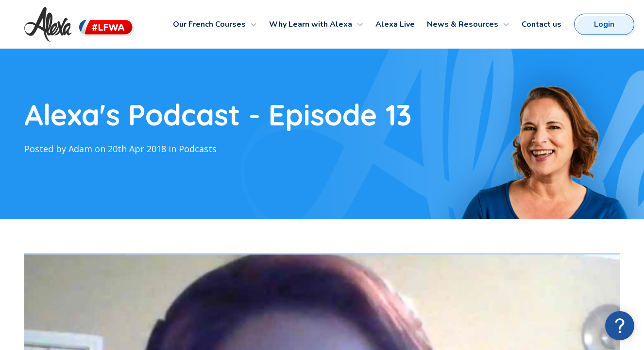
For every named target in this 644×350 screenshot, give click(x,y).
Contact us (542, 24)
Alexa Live (395, 24)
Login (604, 24)
